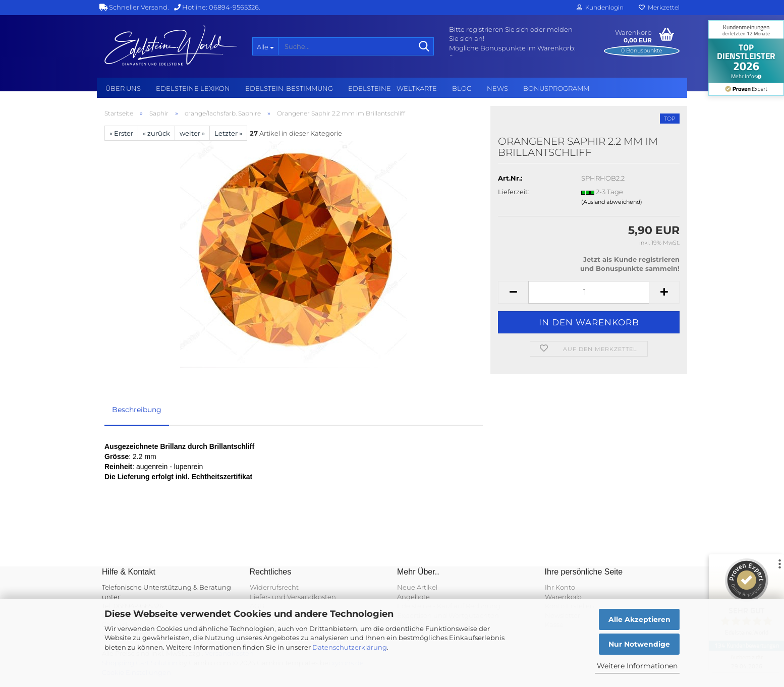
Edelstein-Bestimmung (289, 88)
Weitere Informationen (637, 666)
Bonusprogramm (556, 88)
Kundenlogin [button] (600, 7)
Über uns (123, 88)
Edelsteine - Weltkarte (393, 88)
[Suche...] (265, 46)
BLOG (462, 88)
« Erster (121, 133)
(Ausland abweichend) (612, 202)
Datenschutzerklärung (350, 647)
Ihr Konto (560, 587)
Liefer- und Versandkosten (293, 597)
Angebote (413, 597)
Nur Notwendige (639, 644)
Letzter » (228, 133)
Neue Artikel (417, 587)
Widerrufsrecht (274, 587)
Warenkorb (563, 597)
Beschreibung (137, 410)
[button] (513, 292)
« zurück (156, 133)
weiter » (192, 133)
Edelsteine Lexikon (193, 88)
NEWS (497, 88)
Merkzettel (659, 7)
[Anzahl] (589, 292)
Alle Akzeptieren (639, 619)
